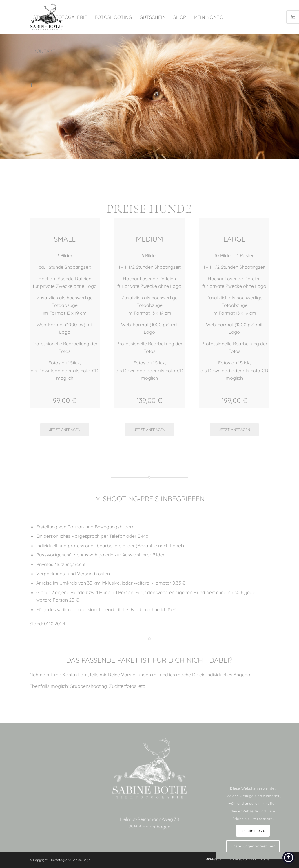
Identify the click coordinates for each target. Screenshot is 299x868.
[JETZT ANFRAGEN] (65, 430)
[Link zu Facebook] (31, 85)
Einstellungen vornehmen (253, 846)
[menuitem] (41, 17)
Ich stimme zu (253, 831)
